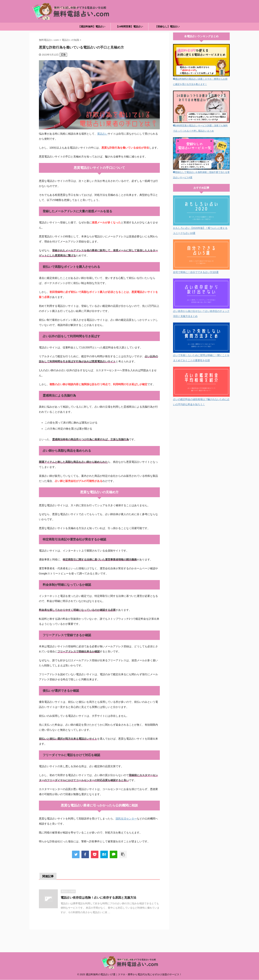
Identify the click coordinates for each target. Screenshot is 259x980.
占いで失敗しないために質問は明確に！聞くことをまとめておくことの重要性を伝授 (201, 355)
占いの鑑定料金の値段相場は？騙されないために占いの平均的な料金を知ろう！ (201, 399)
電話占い (102, 134)
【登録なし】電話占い (167, 27)
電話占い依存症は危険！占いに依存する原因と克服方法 (98, 898)
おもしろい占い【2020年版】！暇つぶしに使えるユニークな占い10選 (201, 228)
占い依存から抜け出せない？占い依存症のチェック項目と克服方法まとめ (201, 311)
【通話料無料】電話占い (92, 27)
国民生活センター (126, 819)
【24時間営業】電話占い (129, 27)
